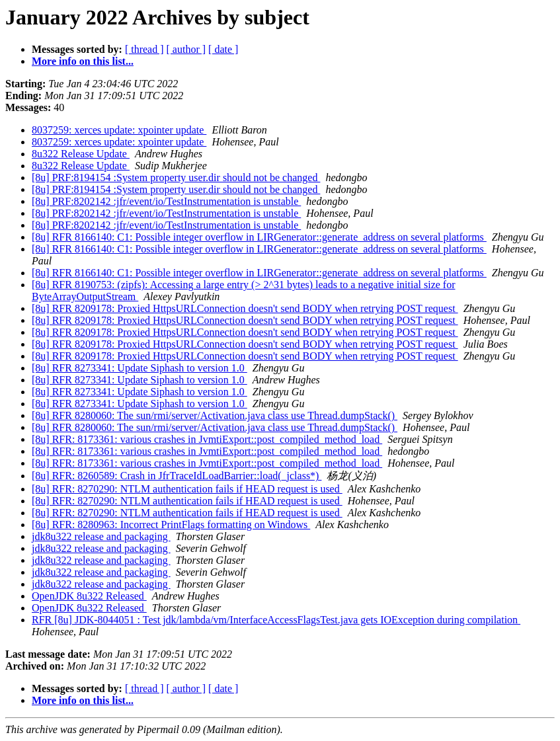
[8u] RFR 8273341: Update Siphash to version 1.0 (140, 368)
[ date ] (223, 49)
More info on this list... (83, 61)
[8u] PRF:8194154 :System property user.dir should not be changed (176, 177)
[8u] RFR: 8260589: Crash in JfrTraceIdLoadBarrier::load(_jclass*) (177, 476)
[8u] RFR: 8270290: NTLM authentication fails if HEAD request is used (187, 489)
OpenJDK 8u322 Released (89, 596)
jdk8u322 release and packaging (101, 536)
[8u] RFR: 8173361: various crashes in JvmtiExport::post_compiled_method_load (207, 439)
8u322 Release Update (81, 154)
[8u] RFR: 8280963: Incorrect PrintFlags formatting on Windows (171, 525)
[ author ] (186, 49)
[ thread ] (144, 49)
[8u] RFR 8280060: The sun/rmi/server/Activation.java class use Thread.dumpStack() (215, 415)
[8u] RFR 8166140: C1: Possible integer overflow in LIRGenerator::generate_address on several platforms (259, 237)
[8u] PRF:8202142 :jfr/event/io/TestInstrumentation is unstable (166, 201)
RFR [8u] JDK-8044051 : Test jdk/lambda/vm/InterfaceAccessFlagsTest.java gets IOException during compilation (276, 620)
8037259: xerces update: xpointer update (119, 130)
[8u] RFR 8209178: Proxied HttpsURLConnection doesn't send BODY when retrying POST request (245, 308)
